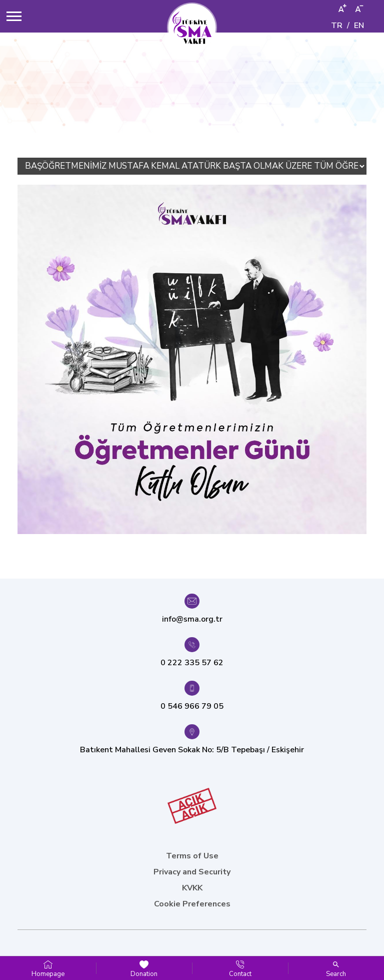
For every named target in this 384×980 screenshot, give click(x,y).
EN (359, 26)
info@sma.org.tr (192, 619)
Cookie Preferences (192, 904)
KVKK (192, 888)
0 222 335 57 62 (192, 663)
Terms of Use (192, 856)
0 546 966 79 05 (192, 706)
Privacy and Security (192, 872)
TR (337, 26)
